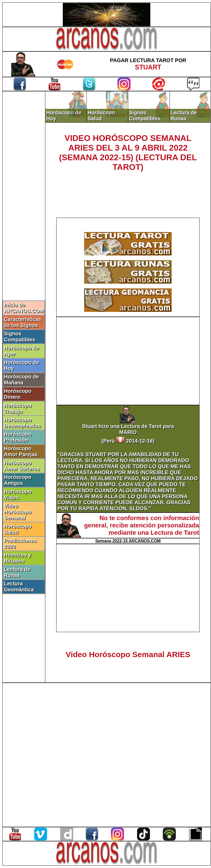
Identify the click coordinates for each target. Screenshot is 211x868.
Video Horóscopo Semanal (18, 512)
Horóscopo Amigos (18, 480)
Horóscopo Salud (18, 529)
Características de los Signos (23, 322)
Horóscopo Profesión (18, 437)
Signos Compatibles (20, 337)
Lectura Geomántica (19, 587)
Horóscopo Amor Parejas (21, 451)
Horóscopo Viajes (18, 494)
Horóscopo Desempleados (22, 423)
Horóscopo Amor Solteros (22, 466)
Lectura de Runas (17, 572)
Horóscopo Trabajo (18, 408)
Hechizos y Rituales (17, 558)
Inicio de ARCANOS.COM (24, 308)
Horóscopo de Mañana (21, 380)
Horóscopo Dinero (18, 394)
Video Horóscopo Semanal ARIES (128, 654)
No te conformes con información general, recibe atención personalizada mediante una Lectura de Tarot (142, 525)
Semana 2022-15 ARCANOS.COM (128, 541)
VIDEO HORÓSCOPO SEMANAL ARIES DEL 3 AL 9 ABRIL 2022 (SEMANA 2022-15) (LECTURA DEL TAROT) (128, 153)
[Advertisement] (24, 179)
